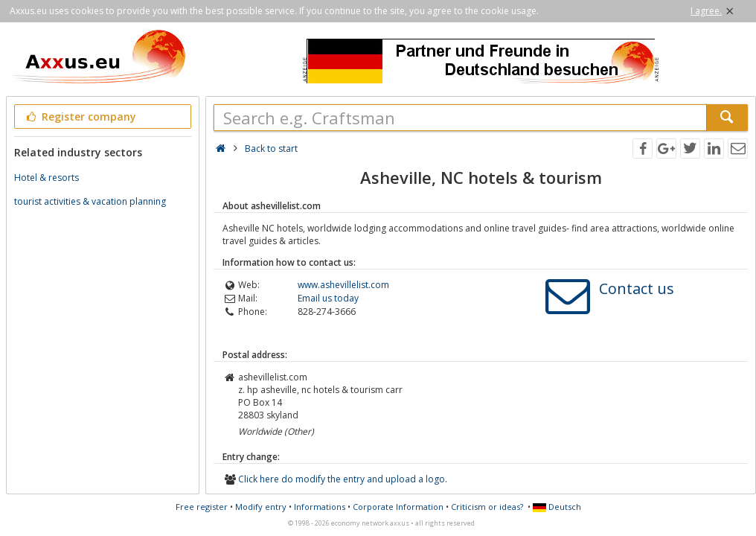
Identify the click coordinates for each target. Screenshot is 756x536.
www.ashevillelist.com (343, 285)
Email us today (328, 298)
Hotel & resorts (47, 178)
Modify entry (261, 507)
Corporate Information (398, 507)
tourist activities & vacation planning (90, 201)
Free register (202, 507)
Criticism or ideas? (487, 507)
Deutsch (557, 507)
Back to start (271, 149)
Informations (320, 507)
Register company (80, 117)
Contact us (637, 288)
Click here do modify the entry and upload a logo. (343, 479)
